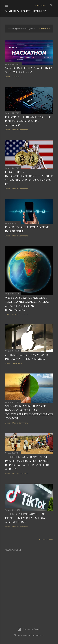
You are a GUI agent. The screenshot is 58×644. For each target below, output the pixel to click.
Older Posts (46, 539)
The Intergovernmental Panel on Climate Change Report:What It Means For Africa (27, 463)
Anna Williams (37, 635)
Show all (45, 29)
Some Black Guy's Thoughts (26, 11)
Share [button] (8, 77)
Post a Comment (20, 130)
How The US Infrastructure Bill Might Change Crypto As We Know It (29, 178)
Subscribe (40, 6)
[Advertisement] (29, 582)
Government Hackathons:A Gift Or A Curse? (29, 70)
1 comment (17, 77)
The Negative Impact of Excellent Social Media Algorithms (25, 518)
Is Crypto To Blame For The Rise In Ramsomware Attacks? (28, 121)
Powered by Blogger (29, 629)
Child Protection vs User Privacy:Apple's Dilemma (27, 357)
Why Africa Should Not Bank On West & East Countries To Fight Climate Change (29, 412)
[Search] (51, 5)
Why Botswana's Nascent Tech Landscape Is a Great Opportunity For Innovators (27, 304)
